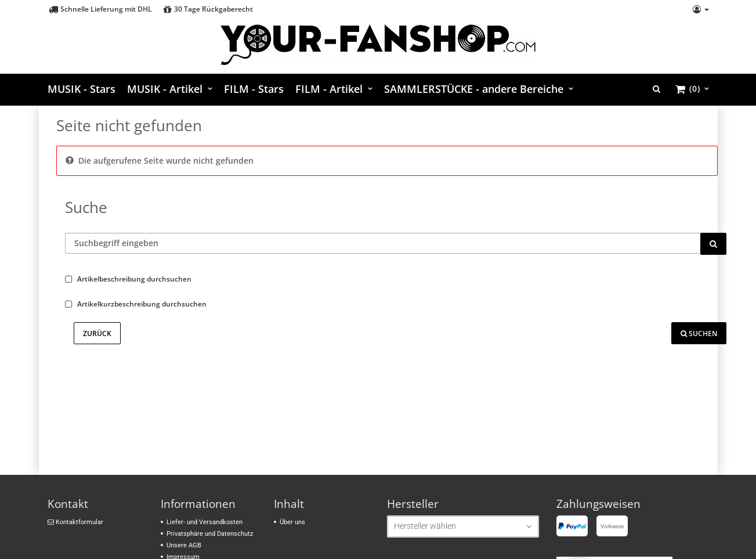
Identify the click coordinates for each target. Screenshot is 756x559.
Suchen (699, 333)
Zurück (97, 333)
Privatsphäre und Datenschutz (210, 534)
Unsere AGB (184, 545)
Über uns (292, 522)
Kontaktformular (75, 522)
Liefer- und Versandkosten (205, 522)
